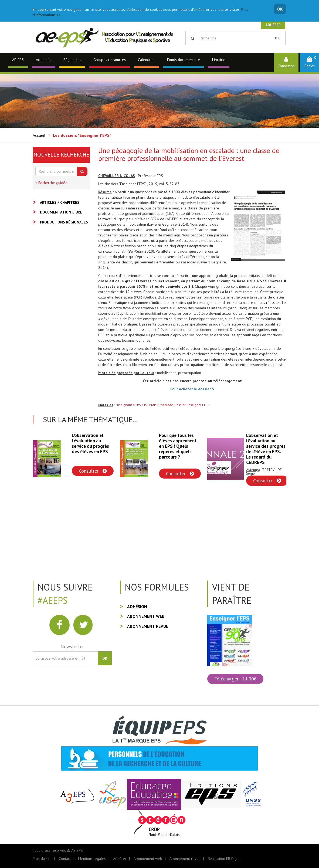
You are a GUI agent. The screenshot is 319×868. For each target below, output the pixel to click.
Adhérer (273, 25)
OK (280, 9)
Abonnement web (146, 616)
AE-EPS (18, 60)
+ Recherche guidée (51, 183)
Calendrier (146, 60)
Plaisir (154, 405)
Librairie (219, 60)
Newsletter (72, 647)
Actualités (44, 60)
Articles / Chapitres (60, 202)
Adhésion (137, 606)
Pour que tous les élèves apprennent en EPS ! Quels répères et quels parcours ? (178, 446)
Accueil (39, 135)
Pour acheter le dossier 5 (192, 389)
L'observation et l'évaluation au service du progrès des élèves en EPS (90, 443)
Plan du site (42, 859)
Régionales (72, 60)
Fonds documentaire (184, 60)
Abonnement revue (148, 626)
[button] (309, 62)
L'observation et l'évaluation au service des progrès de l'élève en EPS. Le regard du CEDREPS (266, 449)
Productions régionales (64, 222)
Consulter (93, 471)
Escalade (166, 405)
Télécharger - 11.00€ (235, 679)
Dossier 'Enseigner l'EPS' (192, 405)
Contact (65, 859)
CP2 (145, 405)
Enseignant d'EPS (128, 405)
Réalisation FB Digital (225, 859)
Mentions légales (92, 859)
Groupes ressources (110, 60)
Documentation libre (61, 212)
